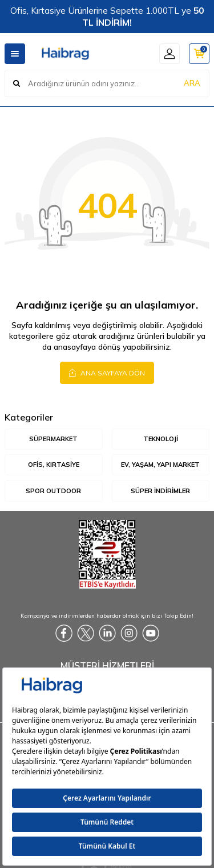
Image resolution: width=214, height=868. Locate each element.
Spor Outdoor (53, 491)
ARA (192, 83)
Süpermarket (53, 439)
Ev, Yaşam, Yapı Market (160, 465)
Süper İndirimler (160, 491)
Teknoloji (161, 439)
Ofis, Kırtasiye (54, 465)
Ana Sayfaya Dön (107, 373)
